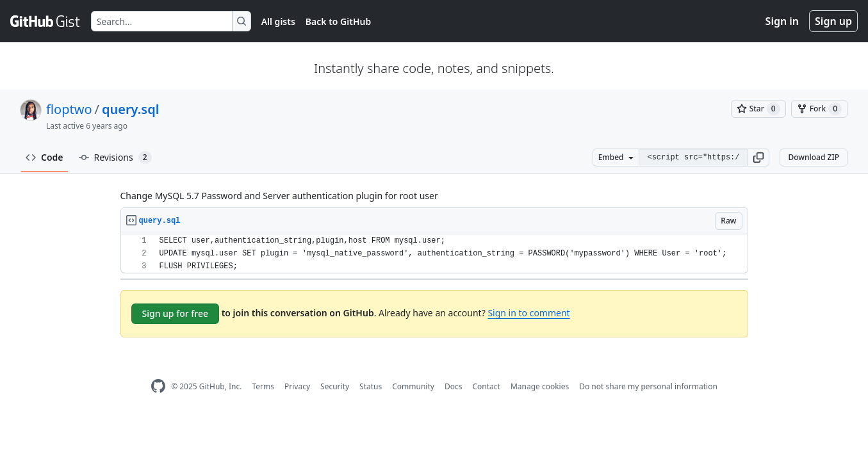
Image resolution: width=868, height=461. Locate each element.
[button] (758, 158)
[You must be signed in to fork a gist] (819, 109)
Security (335, 386)
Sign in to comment (528, 313)
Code (45, 157)
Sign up (833, 21)
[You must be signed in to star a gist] (758, 109)
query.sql (130, 109)
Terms (263, 386)
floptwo (69, 109)
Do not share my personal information (648, 386)
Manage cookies (540, 386)
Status (371, 386)
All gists (278, 21)
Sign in (782, 21)
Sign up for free (176, 313)
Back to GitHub (338, 21)
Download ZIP (814, 157)
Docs (454, 386)
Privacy (297, 386)
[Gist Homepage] (45, 21)
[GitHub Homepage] (158, 386)
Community (413, 386)
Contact (486, 386)
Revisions (115, 158)
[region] (434, 254)
